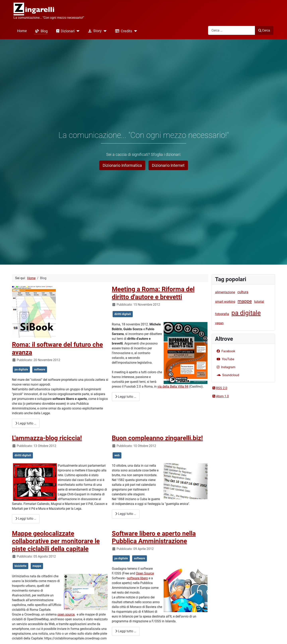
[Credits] (135, 31)
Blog (41, 31)
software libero (137, 578)
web (117, 455)
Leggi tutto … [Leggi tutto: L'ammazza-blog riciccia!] (26, 519)
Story (94, 31)
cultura (243, 292)
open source (66, 614)
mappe (37, 566)
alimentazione (225, 292)
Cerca (264, 30)
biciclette (21, 566)
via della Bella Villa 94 (173, 386)
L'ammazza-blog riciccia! (47, 438)
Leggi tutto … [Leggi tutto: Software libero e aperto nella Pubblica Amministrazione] (126, 631)
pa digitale (21, 369)
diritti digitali (123, 314)
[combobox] (232, 30)
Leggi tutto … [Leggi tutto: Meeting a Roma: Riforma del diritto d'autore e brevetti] (126, 397)
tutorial (259, 302)
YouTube (225, 359)
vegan (219, 323)
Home (22, 31)
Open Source (145, 573)
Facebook (225, 351)
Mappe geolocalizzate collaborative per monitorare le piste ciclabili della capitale (56, 541)
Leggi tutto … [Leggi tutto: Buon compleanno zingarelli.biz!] (126, 514)
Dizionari (65, 31)
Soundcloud (227, 375)
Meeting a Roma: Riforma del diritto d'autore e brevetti (153, 293)
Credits (123, 31)
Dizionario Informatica (122, 165)
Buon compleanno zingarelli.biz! (157, 438)
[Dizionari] (77, 31)
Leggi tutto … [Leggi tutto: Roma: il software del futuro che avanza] (26, 423)
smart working (225, 302)
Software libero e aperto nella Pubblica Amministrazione (154, 537)
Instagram (225, 367)
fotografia (222, 314)
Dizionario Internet (168, 165)
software (40, 369)
